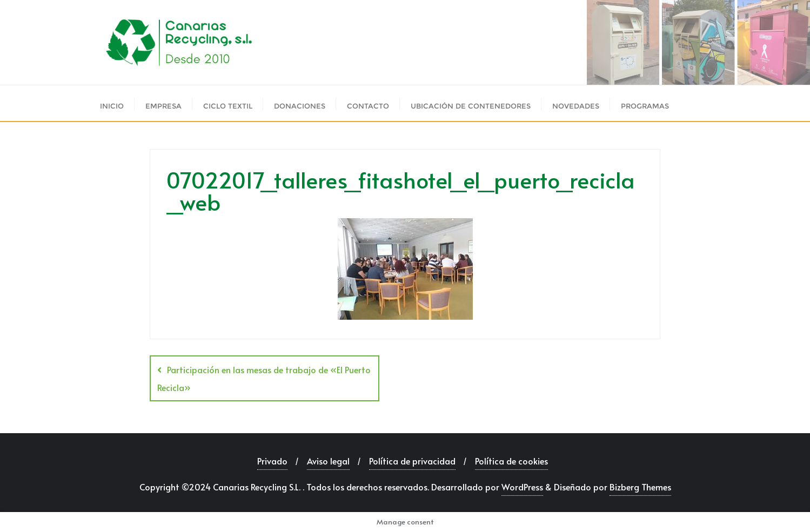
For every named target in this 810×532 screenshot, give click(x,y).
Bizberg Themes (640, 487)
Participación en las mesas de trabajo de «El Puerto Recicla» (264, 378)
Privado (272, 461)
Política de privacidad (412, 461)
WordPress (522, 487)
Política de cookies (511, 461)
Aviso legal (328, 461)
